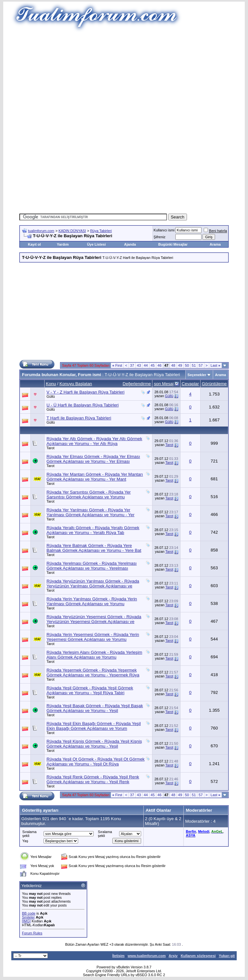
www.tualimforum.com (147, 956)
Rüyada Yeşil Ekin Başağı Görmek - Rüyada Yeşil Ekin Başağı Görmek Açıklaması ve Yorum (94, 726)
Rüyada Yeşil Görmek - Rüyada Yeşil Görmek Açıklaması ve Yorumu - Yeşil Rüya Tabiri (90, 690)
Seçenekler (197, 375)
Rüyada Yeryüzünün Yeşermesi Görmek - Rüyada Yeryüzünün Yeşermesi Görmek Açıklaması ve (94, 619)
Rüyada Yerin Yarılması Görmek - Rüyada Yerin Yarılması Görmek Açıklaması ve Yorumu (92, 601)
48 (173, 365)
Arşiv (173, 956)
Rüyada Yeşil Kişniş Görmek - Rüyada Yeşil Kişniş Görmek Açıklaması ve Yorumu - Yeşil (94, 744)
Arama (215, 244)
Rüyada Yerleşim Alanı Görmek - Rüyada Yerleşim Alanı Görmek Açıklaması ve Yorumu (94, 655)
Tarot (50, 448)
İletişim (119, 956)
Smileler (28, 917)
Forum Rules (32, 933)
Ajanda (130, 244)
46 (160, 365)
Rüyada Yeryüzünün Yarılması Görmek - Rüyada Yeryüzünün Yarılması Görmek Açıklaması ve (93, 584)
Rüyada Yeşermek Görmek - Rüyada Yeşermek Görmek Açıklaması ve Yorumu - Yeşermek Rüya (93, 673)
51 (194, 365)
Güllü (51, 396)
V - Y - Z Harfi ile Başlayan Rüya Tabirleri (85, 392)
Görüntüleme (214, 384)
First (117, 365)
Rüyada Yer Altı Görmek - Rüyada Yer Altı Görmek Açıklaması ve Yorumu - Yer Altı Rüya (94, 441)
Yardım (63, 244)
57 (201, 365)
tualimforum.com (41, 231)
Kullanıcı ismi (164, 230)
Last (215, 365)
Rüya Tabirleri (101, 231)
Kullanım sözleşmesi (198, 956)
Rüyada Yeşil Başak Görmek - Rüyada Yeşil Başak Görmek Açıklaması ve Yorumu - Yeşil (95, 708)
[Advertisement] (134, 78)
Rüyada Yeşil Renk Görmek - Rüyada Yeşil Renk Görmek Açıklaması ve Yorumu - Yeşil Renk (93, 779)
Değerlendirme (137, 384)
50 (187, 365)
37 (132, 365)
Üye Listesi (96, 244)
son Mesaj (164, 384)
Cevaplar (190, 384)
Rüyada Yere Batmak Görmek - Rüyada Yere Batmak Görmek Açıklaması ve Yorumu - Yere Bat (94, 548)
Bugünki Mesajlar (173, 244)
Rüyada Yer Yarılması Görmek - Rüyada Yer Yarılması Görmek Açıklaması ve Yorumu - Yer (90, 512)
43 (139, 365)
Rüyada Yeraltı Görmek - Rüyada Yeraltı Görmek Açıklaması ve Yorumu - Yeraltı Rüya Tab (93, 530)
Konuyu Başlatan (76, 384)
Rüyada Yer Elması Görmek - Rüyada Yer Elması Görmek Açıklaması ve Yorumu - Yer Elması (93, 459)
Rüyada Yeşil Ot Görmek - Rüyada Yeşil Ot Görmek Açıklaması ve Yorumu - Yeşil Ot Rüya (96, 762)
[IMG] (26, 921)
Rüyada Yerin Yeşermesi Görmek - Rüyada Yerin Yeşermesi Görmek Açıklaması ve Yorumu (93, 637)
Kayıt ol (34, 244)
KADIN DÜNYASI (72, 231)
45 (153, 365)
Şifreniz (160, 237)
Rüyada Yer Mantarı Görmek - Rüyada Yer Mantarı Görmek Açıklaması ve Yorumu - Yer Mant (95, 477)
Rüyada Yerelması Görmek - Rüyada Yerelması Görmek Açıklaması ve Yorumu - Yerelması (92, 566)
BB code (29, 913)
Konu (51, 384)
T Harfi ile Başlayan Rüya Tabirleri (79, 418)
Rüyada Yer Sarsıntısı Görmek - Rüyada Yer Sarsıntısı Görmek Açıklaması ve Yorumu (89, 495)
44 (146, 365)
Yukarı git (227, 956)
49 (180, 365)
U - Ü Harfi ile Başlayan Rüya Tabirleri (83, 405)
